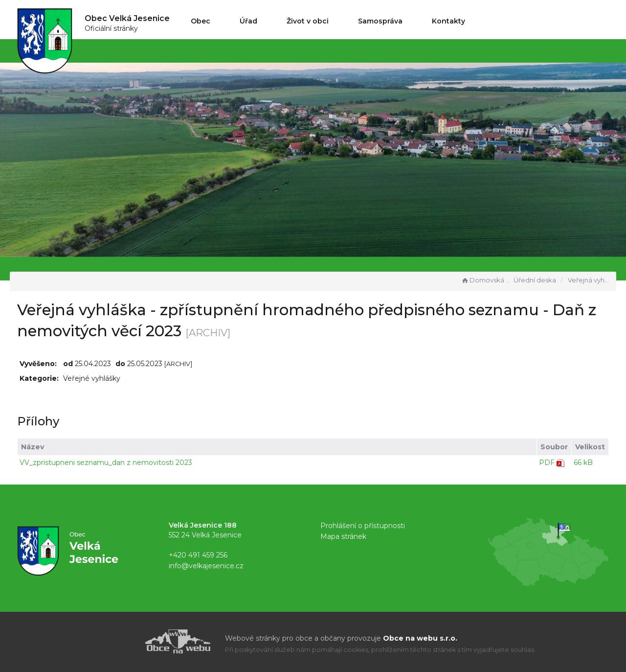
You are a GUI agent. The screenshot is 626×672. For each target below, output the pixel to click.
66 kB (583, 463)
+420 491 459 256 (198, 555)
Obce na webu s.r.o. (420, 638)
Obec (201, 21)
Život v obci (308, 21)
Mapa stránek (343, 536)
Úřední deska (535, 280)
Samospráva (380, 21)
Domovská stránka (486, 280)
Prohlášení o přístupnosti (363, 526)
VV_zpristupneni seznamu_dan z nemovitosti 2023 (106, 463)
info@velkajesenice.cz (206, 566)
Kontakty (448, 21)
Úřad (248, 21)
